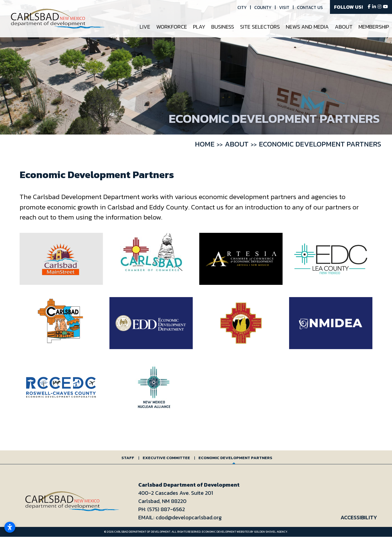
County (263, 7)
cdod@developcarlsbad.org (189, 517)
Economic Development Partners (235, 458)
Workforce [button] (172, 27)
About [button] (344, 27)
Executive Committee (166, 458)
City (242, 7)
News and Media (307, 27)
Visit (284, 7)
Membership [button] (374, 27)
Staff (128, 458)
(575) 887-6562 (166, 509)
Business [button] (223, 27)
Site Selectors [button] (260, 27)
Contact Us (310, 7)
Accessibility (359, 517)
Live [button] (145, 27)
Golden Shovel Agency (271, 532)
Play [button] (199, 27)
